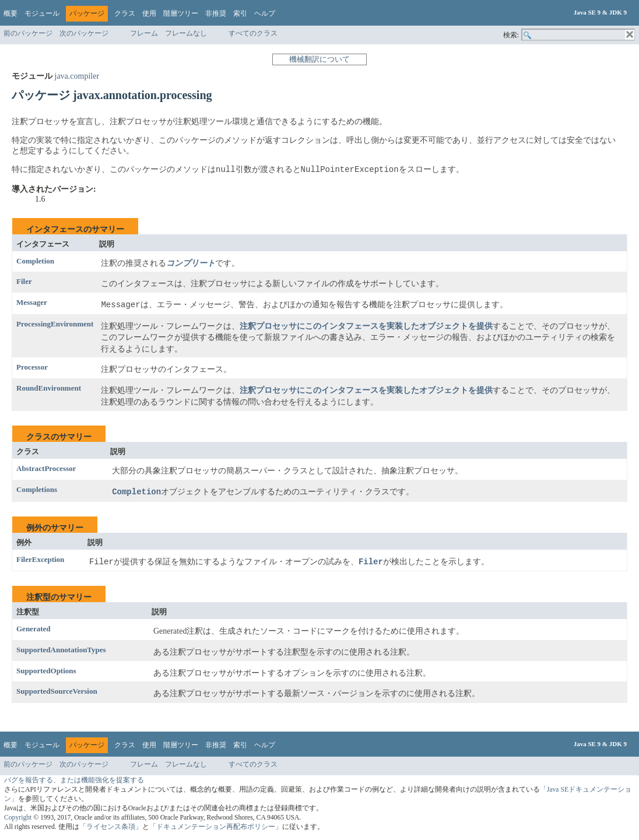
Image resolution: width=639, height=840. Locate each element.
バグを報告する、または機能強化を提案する (74, 781)
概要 (10, 13)
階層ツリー (181, 13)
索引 (240, 13)
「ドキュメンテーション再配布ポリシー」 (216, 827)
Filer (24, 282)
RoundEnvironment (49, 388)
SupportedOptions (46, 671)
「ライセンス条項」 (111, 827)
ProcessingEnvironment (55, 324)
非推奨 (216, 13)
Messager (32, 302)
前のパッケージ (28, 33)
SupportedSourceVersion (57, 692)
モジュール (42, 13)
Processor (32, 368)
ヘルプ (265, 13)
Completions (37, 489)
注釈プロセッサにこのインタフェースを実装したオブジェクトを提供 (366, 326)
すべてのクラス (253, 33)
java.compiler (77, 76)
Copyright (18, 818)
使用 (149, 13)
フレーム (144, 33)
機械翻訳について (319, 59)
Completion (35, 261)
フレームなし (186, 33)
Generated (33, 629)
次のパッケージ (84, 33)
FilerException (40, 559)
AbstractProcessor (46, 469)
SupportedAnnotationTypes (61, 650)
